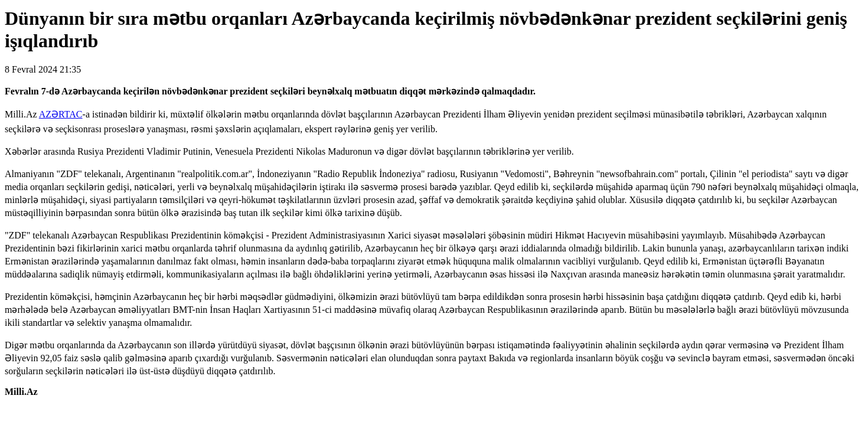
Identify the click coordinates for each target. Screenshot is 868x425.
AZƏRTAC (61, 114)
